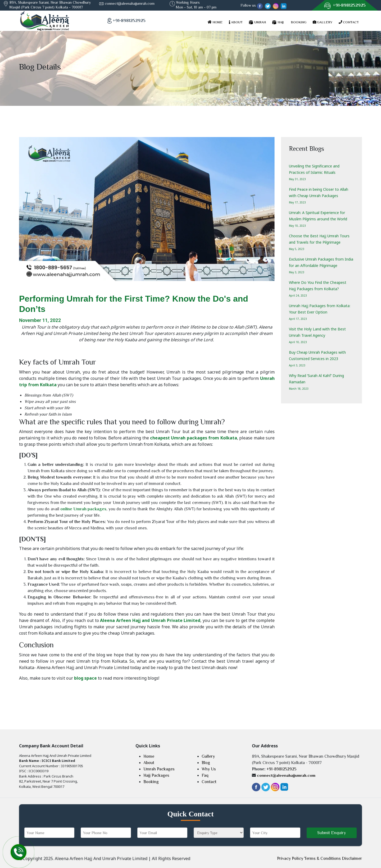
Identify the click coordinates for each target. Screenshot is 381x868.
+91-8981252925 (349, 5)
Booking (151, 782)
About (149, 763)
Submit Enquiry (332, 833)
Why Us (209, 769)
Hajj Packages (156, 775)
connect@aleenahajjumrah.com (130, 3)
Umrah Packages (159, 769)
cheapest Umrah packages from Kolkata (194, 438)
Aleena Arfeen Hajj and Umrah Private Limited (150, 620)
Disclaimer (352, 858)
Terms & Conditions (323, 858)
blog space (85, 678)
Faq (205, 775)
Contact (209, 782)
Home (149, 756)
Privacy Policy (290, 858)
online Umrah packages (83, 509)
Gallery (208, 756)
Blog (206, 763)
